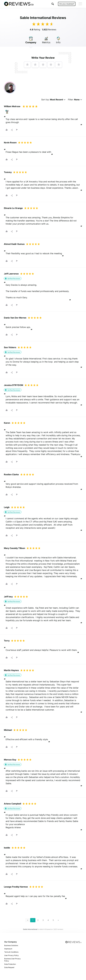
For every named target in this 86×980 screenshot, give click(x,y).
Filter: (75, 100)
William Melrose (12, 106)
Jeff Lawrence (11, 274)
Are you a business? (67, 4)
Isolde (7, 848)
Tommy (8, 172)
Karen (7, 423)
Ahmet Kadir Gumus (14, 244)
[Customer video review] (10, 88)
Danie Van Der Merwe (15, 318)
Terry (7, 641)
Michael (8, 730)
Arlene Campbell (12, 804)
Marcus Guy (10, 760)
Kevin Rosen (10, 143)
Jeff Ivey (8, 597)
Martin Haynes (11, 670)
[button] (53, 4)
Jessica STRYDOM (14, 385)
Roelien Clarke (11, 474)
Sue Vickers (10, 347)
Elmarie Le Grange (13, 208)
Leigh (7, 507)
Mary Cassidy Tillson (15, 548)
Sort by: (53, 100)
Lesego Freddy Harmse (16, 887)
